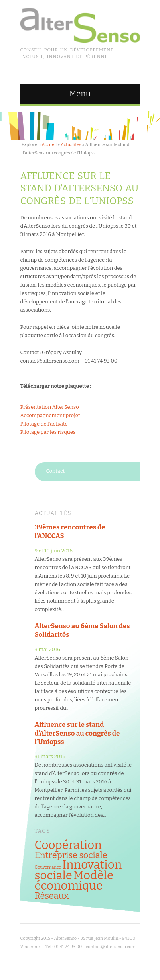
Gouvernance (48, 867)
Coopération (68, 845)
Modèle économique (74, 881)
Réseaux (52, 896)
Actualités (71, 145)
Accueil (49, 145)
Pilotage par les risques (48, 432)
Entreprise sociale (71, 855)
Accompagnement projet (50, 415)
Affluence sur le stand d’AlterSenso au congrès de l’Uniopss (77, 733)
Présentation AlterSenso (50, 407)
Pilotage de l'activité (44, 424)
